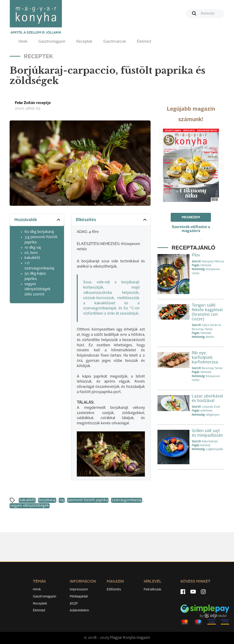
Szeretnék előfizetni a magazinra (191, 229)
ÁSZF (74, 604)
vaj (62, 500)
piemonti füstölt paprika (88, 500)
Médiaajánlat (79, 597)
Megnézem (191, 217)
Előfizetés (114, 589)
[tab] (37, 220)
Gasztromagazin (52, 42)
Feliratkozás (153, 589)
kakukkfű (27, 500)
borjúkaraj (47, 500)
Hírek (23, 42)
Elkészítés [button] (112, 220)
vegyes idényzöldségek (30, 506)
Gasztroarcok (115, 42)
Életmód (144, 42)
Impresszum (79, 589)
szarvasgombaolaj (127, 500)
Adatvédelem (79, 610)
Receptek (84, 42)
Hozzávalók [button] (38, 220)
